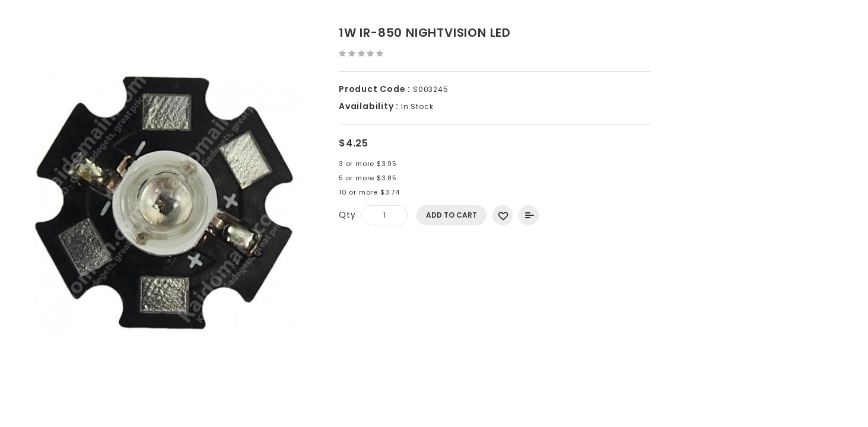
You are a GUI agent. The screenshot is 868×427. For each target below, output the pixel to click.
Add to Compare (529, 215)
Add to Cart (452, 215)
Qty (347, 215)
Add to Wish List (503, 215)
